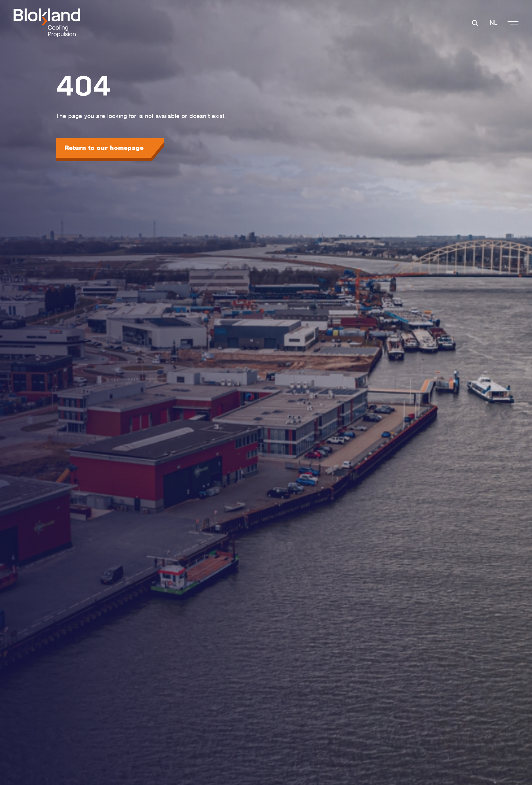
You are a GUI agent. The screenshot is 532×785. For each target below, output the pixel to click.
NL (493, 23)
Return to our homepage (104, 148)
